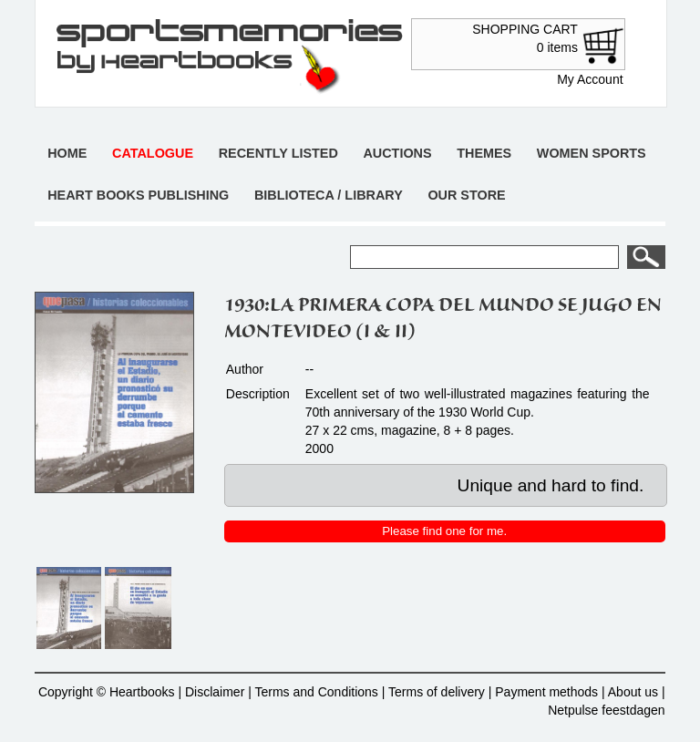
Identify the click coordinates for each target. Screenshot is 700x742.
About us (633, 692)
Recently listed (278, 153)
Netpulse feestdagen (606, 710)
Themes (484, 153)
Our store (466, 195)
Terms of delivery (437, 692)
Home (67, 153)
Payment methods (546, 692)
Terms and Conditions (316, 692)
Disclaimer (215, 692)
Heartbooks (142, 692)
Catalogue (153, 153)
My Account (590, 79)
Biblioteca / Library (329, 195)
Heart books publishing (138, 195)
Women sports (592, 153)
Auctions (397, 153)
